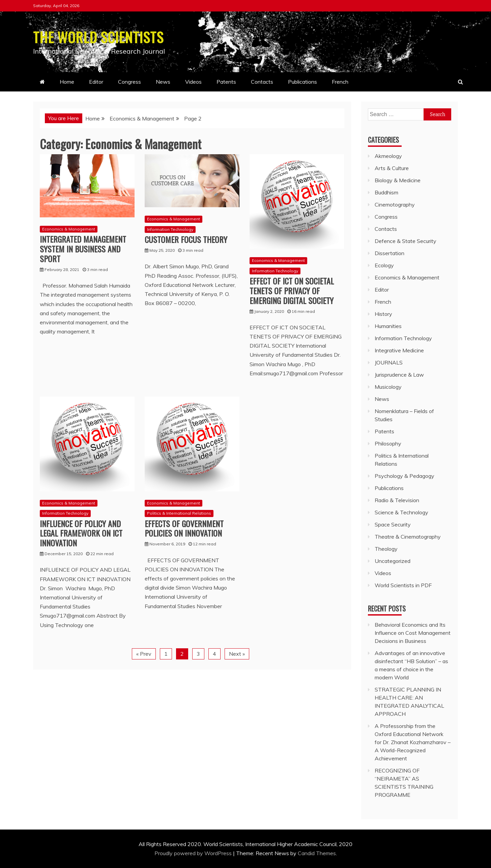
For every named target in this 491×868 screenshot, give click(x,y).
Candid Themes (317, 853)
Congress (129, 82)
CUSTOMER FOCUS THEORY (186, 239)
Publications (302, 82)
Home (67, 82)
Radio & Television (397, 500)
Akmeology (388, 156)
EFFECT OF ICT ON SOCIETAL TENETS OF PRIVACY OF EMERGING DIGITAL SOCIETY (292, 291)
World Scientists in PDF (403, 585)
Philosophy (388, 443)
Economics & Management (69, 229)
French (340, 82)
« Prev (144, 654)
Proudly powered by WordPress (194, 853)
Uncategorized (393, 561)
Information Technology (170, 229)
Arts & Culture (392, 168)
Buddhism (386, 192)
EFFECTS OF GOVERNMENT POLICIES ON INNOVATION (184, 528)
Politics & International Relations (179, 513)
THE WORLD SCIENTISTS (99, 37)
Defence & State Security (406, 241)
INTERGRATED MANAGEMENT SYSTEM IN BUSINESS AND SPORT (83, 249)
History (383, 314)
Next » (237, 654)
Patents (226, 82)
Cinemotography (395, 205)
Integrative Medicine (399, 350)
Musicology (388, 387)
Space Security (393, 524)
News (163, 82)
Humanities (388, 326)
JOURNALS (389, 362)
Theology (386, 549)
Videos (193, 82)
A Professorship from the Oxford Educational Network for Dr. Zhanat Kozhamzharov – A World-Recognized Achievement (413, 742)
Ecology (384, 265)
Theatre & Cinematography (408, 537)
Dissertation (389, 253)
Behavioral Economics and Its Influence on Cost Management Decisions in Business (413, 633)
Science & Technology (401, 512)
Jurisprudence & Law (399, 375)
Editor (96, 82)
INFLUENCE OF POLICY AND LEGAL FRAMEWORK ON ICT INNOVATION (81, 533)
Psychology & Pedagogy (405, 476)
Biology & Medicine (398, 180)
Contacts (262, 82)
